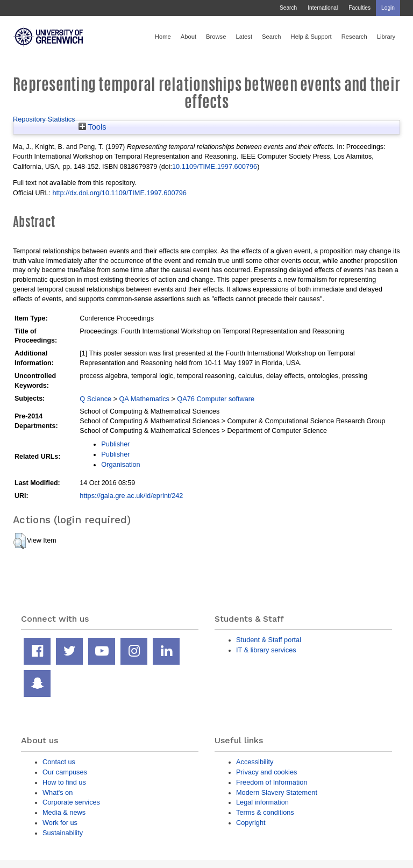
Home (163, 37)
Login (388, 8)
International (323, 8)
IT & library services (266, 650)
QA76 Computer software (216, 399)
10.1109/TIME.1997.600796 (215, 166)
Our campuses (65, 772)
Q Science (95, 399)
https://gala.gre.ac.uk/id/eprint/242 (131, 496)
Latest (244, 37)
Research (354, 37)
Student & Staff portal (269, 640)
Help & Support (311, 37)
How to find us (64, 782)
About (188, 37)
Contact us (59, 762)
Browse (216, 37)
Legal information (262, 802)
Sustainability (63, 833)
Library (386, 37)
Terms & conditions (265, 812)
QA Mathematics (144, 399)
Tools (92, 127)
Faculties (359, 8)
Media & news (64, 812)
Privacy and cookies (266, 772)
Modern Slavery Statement (277, 792)
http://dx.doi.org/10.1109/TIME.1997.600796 (119, 193)
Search (288, 8)
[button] (20, 541)
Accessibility (255, 762)
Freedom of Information (272, 782)
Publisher (115, 444)
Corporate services (71, 802)
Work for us (60, 823)
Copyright (251, 823)
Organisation (120, 464)
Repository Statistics (44, 119)
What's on (58, 792)
